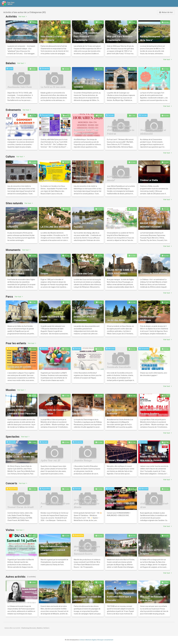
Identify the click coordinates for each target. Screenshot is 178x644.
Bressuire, (33, 628)
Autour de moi (166, 12)
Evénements (13, 110)
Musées (11, 390)
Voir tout (23, 16)
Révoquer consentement (105, 640)
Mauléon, (40, 628)
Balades (11, 63)
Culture (10, 157)
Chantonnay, (25, 628)
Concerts (11, 483)
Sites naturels (14, 203)
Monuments (13, 250)
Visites (10, 530)
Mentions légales (91, 640)
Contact (82, 640)
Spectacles (13, 437)
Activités (11, 17)
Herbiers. (46, 628)
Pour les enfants (16, 343)
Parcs (9, 297)
